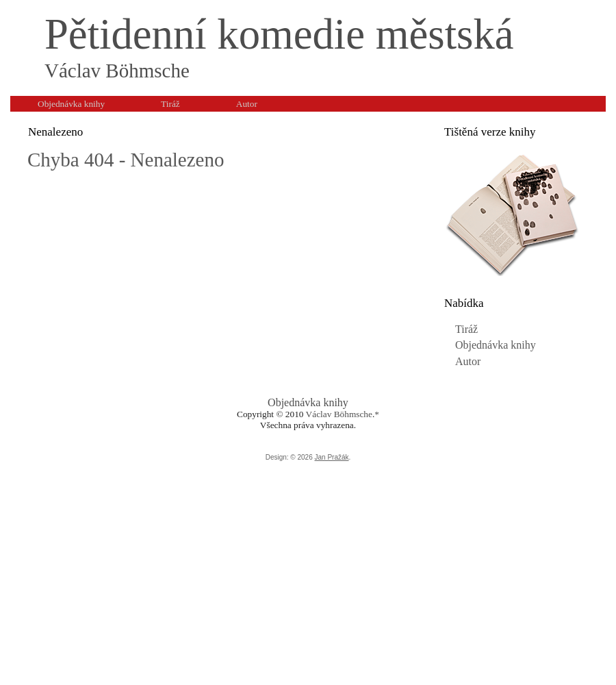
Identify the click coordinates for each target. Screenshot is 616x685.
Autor (468, 361)
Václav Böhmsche (339, 414)
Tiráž (466, 329)
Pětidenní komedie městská (279, 34)
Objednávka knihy (496, 345)
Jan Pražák (332, 457)
